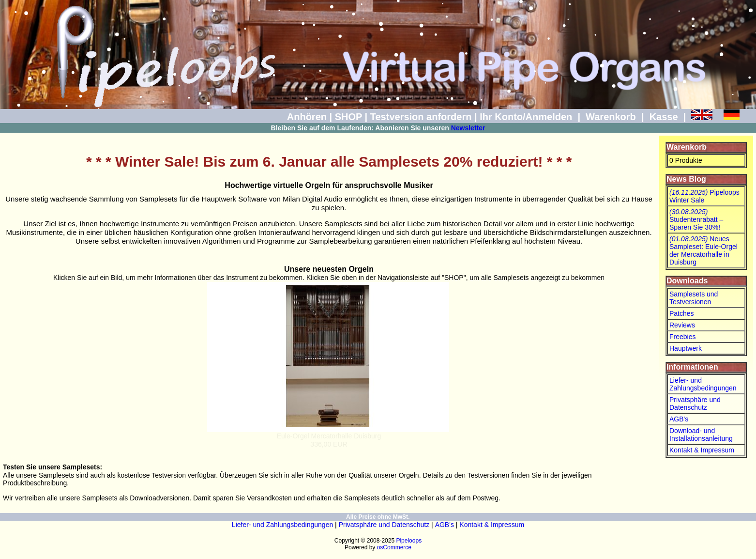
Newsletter (468, 128)
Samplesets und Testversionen (694, 298)
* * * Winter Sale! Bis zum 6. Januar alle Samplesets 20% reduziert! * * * (329, 162)
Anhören (307, 117)
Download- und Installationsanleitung (701, 435)
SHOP (348, 117)
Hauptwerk (686, 348)
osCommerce (394, 547)
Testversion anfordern (421, 117)
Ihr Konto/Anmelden (526, 117)
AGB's (679, 419)
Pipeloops (409, 541)
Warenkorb (611, 117)
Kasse (664, 117)
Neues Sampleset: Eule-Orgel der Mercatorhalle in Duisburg (703, 250)
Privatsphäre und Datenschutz (695, 404)
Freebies (682, 337)
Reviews (682, 325)
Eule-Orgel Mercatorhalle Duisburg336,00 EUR (329, 440)
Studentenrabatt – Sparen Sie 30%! (696, 219)
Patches (682, 313)
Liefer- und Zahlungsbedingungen (703, 384)
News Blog (686, 179)
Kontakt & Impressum (702, 450)
